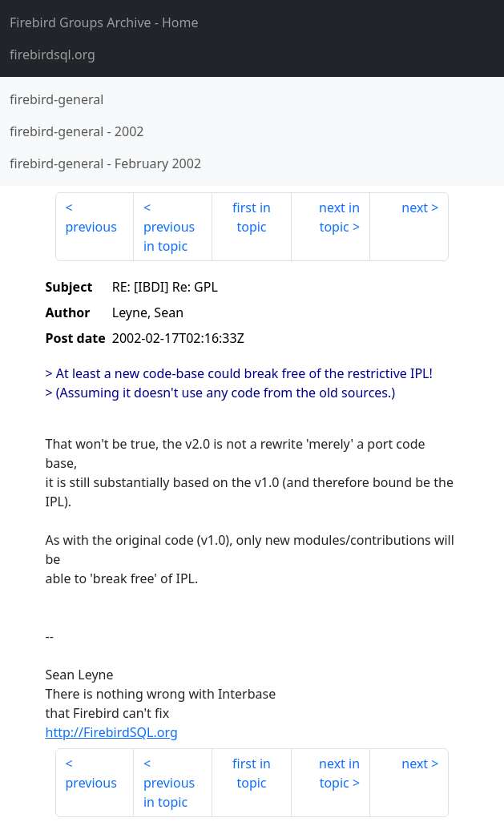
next (415, 207)
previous (91, 227)
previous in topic (169, 236)
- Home (104, 22)
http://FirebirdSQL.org (112, 732)
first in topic (252, 217)
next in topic (339, 217)
